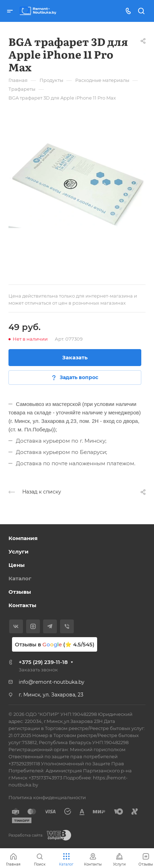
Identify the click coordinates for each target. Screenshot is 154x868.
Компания (23, 538)
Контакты (22, 605)
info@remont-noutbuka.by (52, 682)
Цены (17, 565)
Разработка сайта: (26, 835)
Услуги (19, 552)
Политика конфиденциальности (47, 797)
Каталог (20, 578)
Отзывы (20, 592)
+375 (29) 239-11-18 (43, 662)
